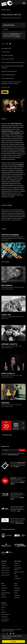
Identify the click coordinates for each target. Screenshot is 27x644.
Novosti (16, 593)
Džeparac (6, 403)
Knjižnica (3, 590)
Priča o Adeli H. (8, 373)
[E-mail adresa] (10, 450)
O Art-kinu (4, 586)
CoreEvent (18, 36)
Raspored (4, 563)
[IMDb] (5, 92)
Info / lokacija (4, 605)
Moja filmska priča (5, 575)
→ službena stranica (19, 523)
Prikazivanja (17, 588)
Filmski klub (13, 478)
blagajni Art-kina (14, 34)
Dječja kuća (17, 563)
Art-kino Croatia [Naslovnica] (10, 629)
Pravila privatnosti (5, 614)
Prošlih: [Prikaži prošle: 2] (5, 29)
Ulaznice (3, 607)
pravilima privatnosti (13, 455)
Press (3, 610)
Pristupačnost (4, 617)
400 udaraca (7, 285)
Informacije (4, 597)
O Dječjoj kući (17, 578)
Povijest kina (4, 588)
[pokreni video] (14, 107)
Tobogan (16, 576)
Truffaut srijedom (6, 10)
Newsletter (4, 612)
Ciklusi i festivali (5, 570)
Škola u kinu (17, 566)
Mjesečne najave (5, 573)
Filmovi (16, 586)
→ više (10, 240)
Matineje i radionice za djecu (19, 573)
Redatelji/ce (17, 590)
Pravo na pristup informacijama (5, 620)
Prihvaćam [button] (13, 641)
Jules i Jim (6, 315)
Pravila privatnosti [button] (7, 638)
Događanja (4, 566)
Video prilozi (17, 595)
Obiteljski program (6, 568)
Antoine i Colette (9, 344)
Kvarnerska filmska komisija (6, 594)
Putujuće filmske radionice (18, 569)
